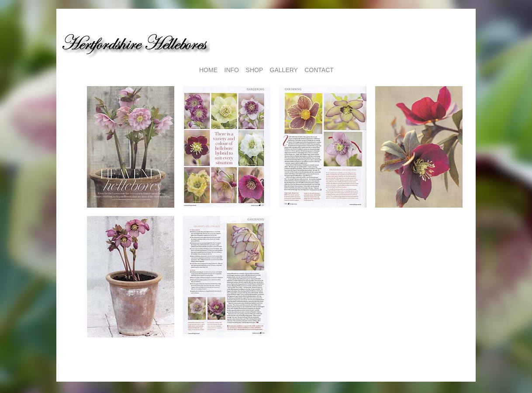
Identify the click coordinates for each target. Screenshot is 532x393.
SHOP (254, 70)
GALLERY (284, 70)
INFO (232, 70)
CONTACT (319, 70)
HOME (208, 70)
